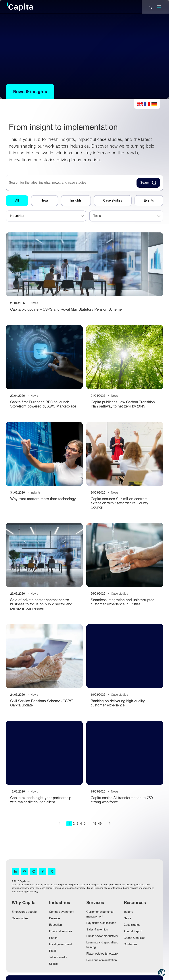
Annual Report (133, 932)
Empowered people (24, 912)
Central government (62, 912)
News (45, 201)
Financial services (61, 932)
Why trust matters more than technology (43, 499)
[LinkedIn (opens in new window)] (15, 872)
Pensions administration (102, 960)
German (154, 104)
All (17, 201)
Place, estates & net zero (102, 954)
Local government (60, 945)
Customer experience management (100, 914)
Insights (76, 201)
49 (100, 824)
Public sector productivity (102, 936)
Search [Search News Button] (145, 183)
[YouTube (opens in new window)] (24, 872)
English (140, 104)
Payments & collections (101, 923)
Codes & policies (135, 938)
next (110, 823)
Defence (54, 919)
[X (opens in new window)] (52, 872)
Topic (97, 216)
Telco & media (58, 958)
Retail (53, 951)
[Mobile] (159, 7)
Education (56, 925)
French (147, 104)
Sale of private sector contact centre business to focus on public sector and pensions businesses (41, 604)
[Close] (150, 7)
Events (149, 201)
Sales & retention (97, 930)
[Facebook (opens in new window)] (43, 872)
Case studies (113, 201)
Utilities (54, 964)
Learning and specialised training (102, 945)
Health (53, 938)
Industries (17, 216)
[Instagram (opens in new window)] (34, 872)
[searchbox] (71, 183)
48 (94, 824)
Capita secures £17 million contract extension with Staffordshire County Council (119, 503)
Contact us (130, 945)
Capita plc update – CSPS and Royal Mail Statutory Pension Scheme (66, 310)
